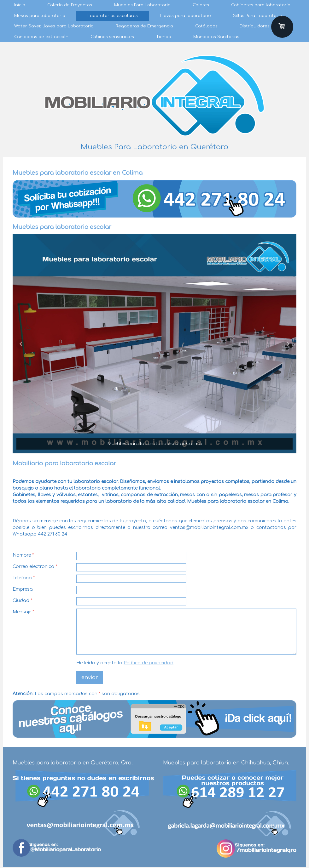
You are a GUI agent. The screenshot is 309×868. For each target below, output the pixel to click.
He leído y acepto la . (125, 663)
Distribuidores (255, 26)
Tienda (164, 37)
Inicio (20, 5)
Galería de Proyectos (70, 5)
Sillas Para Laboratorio (258, 16)
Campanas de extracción (41, 37)
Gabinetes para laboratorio (261, 5)
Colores (201, 5)
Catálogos (206, 26)
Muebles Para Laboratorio (142, 5)
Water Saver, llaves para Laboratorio (54, 26)
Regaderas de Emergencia (144, 26)
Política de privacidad (149, 663)
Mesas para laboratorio (40, 16)
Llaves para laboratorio (185, 16)
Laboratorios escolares (113, 16)
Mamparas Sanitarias (216, 37)
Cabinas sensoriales (112, 37)
